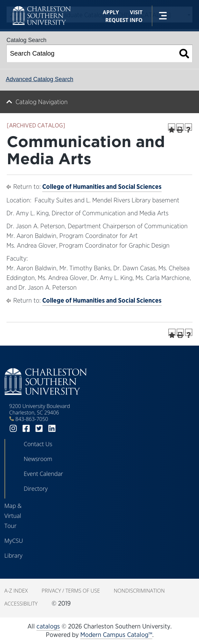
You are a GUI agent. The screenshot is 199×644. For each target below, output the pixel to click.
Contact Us (38, 444)
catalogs (48, 626)
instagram (13, 429)
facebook (26, 429)
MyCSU (14, 541)
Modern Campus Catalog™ (116, 635)
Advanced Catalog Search (40, 79)
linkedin (52, 429)
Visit (136, 12)
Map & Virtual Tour (13, 516)
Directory (36, 488)
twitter (39, 429)
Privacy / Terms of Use (71, 591)
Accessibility (21, 604)
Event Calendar (44, 474)
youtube (65, 429)
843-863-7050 (32, 419)
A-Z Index (16, 591)
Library (14, 555)
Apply (111, 12)
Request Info (124, 20)
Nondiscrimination (139, 591)
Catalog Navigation (42, 102)
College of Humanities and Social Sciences (102, 187)
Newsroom (38, 459)
